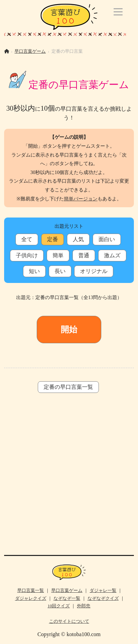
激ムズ (112, 255)
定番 (53, 239)
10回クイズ (59, 606)
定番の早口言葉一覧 (68, 387)
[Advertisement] (69, 479)
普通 (84, 255)
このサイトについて (69, 621)
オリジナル (94, 271)
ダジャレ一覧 (103, 591)
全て (27, 239)
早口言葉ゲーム (30, 51)
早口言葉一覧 (31, 591)
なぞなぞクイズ (103, 598)
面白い (107, 239)
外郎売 (84, 606)
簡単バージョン (81, 199)
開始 (69, 329)
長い (60, 271)
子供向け (27, 255)
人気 (78, 239)
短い (34, 271)
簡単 (58, 255)
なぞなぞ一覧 (67, 598)
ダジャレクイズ (31, 598)
